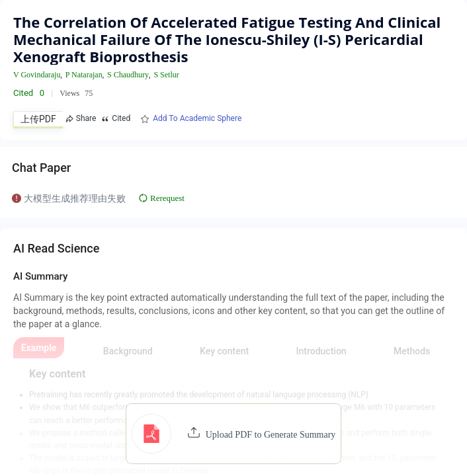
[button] (234, 434)
